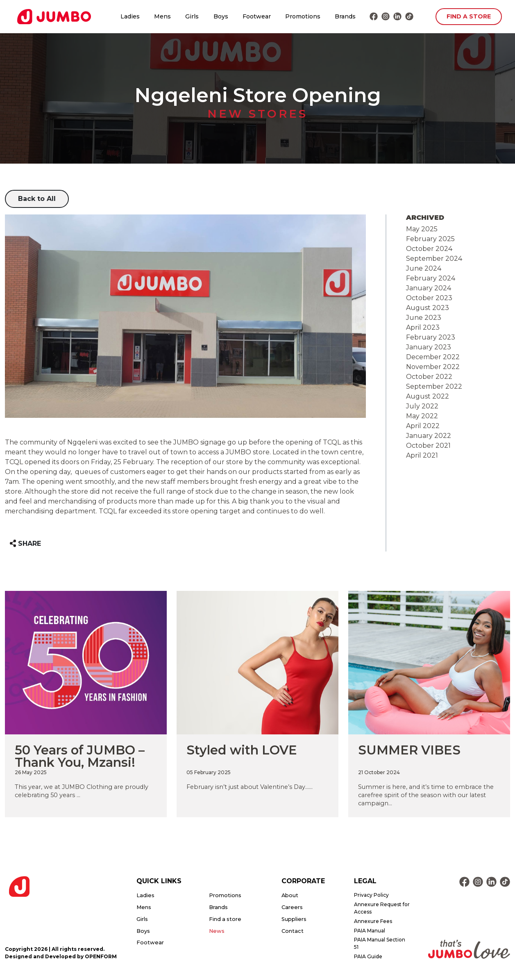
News (217, 931)
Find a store (225, 919)
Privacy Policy (371, 895)
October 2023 (429, 298)
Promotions (303, 16)
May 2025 (422, 229)
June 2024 (424, 268)
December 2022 (433, 357)
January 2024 (429, 288)
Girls (192, 16)
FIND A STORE (469, 16)
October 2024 (429, 249)
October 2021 (428, 446)
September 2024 (434, 259)
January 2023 (429, 347)
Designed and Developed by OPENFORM (61, 956)
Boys (221, 16)
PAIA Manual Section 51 (380, 943)
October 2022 (429, 377)
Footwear (257, 16)
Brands (345, 16)
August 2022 (428, 396)
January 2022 (429, 436)
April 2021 (422, 455)
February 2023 (431, 337)
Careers (292, 907)
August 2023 (428, 308)
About (290, 895)
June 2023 (424, 318)
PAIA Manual (370, 931)
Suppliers (294, 919)
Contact (293, 931)
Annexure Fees (373, 921)
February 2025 (430, 239)
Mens (162, 16)
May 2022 (422, 416)
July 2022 (422, 406)
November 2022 (433, 367)
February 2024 (431, 278)
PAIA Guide (368, 956)
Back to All (37, 199)
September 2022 (434, 386)
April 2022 (423, 426)
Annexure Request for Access (382, 908)
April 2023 (423, 327)
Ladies (130, 16)
